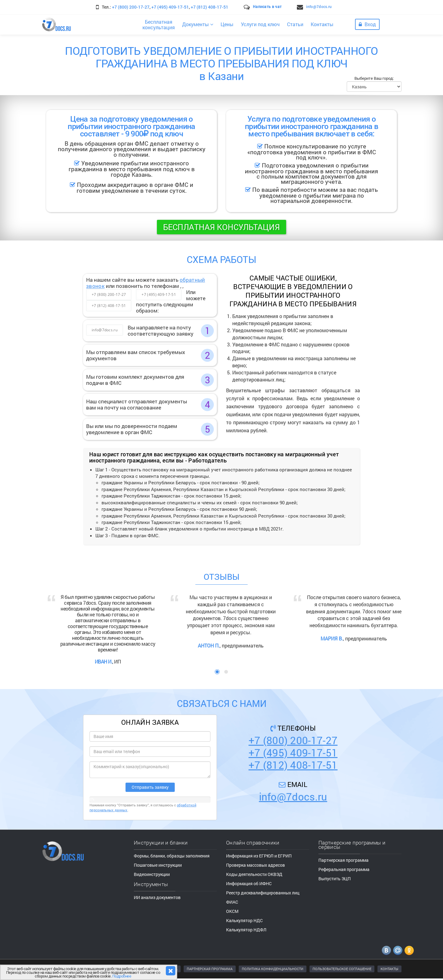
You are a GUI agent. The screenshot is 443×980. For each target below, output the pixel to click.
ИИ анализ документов (157, 897)
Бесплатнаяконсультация (159, 24)
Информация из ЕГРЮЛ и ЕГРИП (259, 856)
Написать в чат (267, 6)
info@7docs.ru (319, 6)
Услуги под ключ (260, 24)
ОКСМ (232, 911)
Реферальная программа (344, 869)
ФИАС (232, 902)
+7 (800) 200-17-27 (131, 7)
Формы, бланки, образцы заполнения (172, 856)
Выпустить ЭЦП (335, 879)
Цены (227, 24)
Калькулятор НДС (244, 920)
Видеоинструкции (152, 874)
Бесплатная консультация (221, 227)
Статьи (295, 24)
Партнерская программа (343, 860)
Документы (198, 24)
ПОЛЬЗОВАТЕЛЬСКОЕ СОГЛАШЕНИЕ (342, 969)
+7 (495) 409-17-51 (170, 7)
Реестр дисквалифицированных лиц (263, 893)
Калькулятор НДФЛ (246, 930)
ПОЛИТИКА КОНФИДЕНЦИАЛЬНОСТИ (273, 969)
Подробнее (122, 976)
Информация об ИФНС (249, 883)
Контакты (322, 24)
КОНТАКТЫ (389, 969)
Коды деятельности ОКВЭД (254, 874)
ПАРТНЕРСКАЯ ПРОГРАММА (210, 969)
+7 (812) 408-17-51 (210, 7)
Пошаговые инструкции (158, 865)
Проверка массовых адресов (255, 865)
